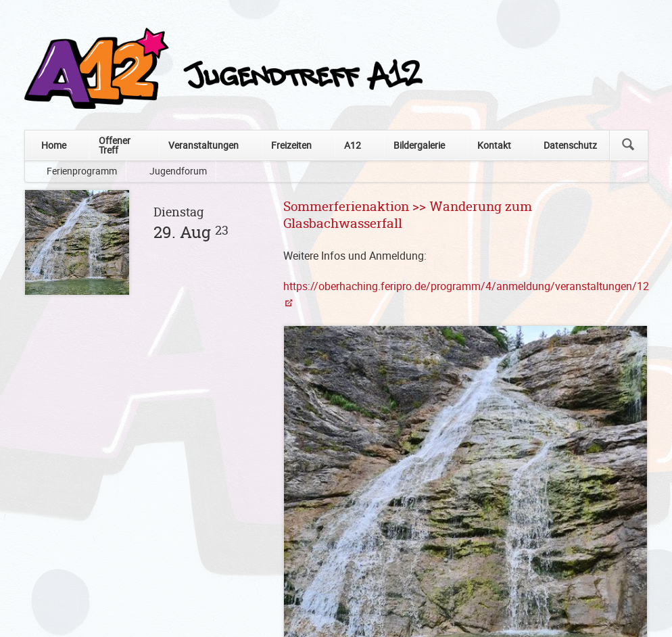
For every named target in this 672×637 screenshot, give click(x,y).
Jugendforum (178, 171)
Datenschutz (570, 145)
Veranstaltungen (203, 145)
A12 (353, 145)
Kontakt (494, 145)
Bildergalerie (419, 145)
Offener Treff (115, 145)
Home (54, 145)
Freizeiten (291, 145)
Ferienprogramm (82, 171)
